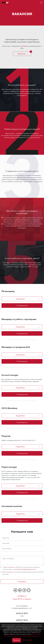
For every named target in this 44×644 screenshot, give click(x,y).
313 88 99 (22, 613)
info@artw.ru (22, 596)
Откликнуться (22, 305)
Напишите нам (22, 532)
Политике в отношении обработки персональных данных (22, 635)
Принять (16, 640)
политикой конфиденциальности (25, 569)
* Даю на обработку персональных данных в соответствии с (20, 568)
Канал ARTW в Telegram (22, 599)
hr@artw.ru (26, 46)
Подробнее (20, 299)
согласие (10, 567)
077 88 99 (22, 620)
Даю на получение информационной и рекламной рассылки (22, 573)
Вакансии (22, 54)
